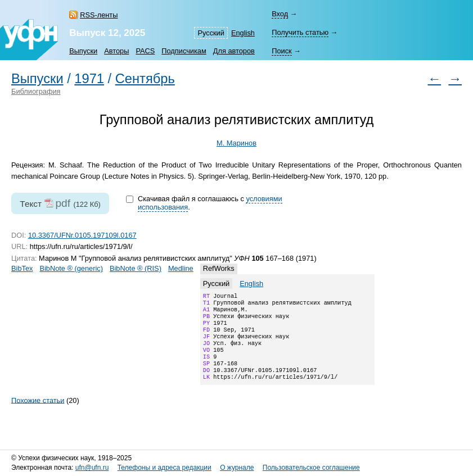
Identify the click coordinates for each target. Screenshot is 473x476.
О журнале (237, 468)
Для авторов (234, 51)
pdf (63, 203)
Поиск (281, 51)
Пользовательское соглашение (311, 468)
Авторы (116, 51)
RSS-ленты (99, 15)
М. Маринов (236, 143)
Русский (211, 33)
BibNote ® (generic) (71, 268)
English (243, 33)
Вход (280, 14)
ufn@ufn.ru (92, 468)
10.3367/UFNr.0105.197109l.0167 (82, 235)
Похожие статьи (38, 414)
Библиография (36, 91)
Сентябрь (145, 79)
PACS (145, 51)
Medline (181, 268)
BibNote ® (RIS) (136, 268)
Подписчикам (184, 51)
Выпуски (83, 51)
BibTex (22, 268)
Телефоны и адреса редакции (165, 468)
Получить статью (300, 32)
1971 (89, 79)
